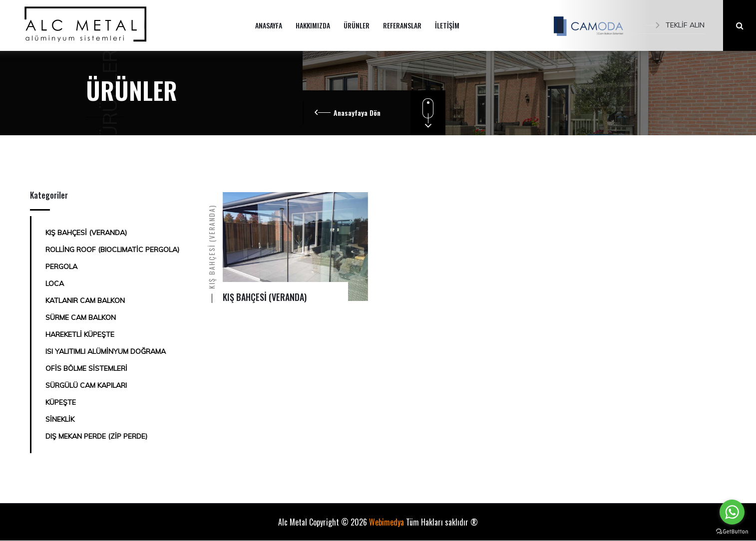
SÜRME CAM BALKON (81, 317)
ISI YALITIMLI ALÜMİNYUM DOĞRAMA (106, 351)
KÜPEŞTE (61, 402)
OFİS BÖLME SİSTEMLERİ (86, 368)
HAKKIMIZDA (313, 25)
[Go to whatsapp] (732, 512)
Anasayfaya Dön (357, 113)
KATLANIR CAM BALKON (85, 300)
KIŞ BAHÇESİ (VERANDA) (86, 233)
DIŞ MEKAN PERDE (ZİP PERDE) (96, 436)
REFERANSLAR (402, 25)
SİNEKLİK (60, 419)
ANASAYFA (269, 25)
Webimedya (386, 522)
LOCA (55, 283)
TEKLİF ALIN (675, 25)
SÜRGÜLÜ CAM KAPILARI (86, 385)
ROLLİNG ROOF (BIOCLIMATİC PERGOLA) (112, 250)
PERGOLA (61, 267)
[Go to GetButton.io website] (732, 531)
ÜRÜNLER (357, 25)
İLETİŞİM (447, 25)
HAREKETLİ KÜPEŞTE (80, 334)
